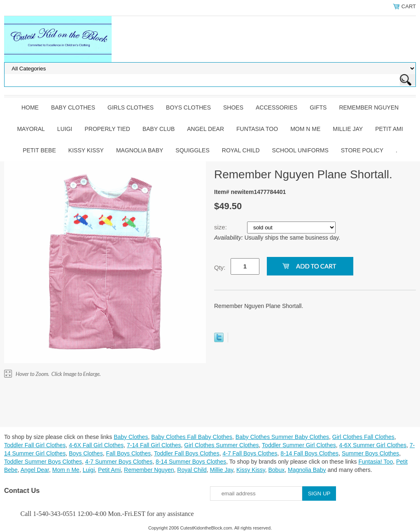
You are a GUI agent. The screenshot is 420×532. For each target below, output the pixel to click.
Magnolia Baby (140, 150)
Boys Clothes (188, 107)
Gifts (318, 107)
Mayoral (31, 129)
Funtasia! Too (376, 462)
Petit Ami (389, 129)
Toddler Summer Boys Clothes (43, 462)
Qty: (220, 267)
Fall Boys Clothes (128, 453)
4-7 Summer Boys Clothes (119, 462)
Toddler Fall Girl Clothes (35, 445)
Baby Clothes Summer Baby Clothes (282, 437)
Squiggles (192, 150)
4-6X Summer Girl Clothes (373, 445)
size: (221, 227)
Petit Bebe (39, 150)
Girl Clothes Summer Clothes (221, 445)
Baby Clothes (73, 107)
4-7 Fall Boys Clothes (250, 453)
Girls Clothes (131, 107)
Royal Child (241, 150)
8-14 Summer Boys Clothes (191, 462)
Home (30, 107)
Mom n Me (305, 129)
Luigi (65, 129)
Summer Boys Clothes (370, 453)
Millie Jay (348, 129)
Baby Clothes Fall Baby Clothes (192, 437)
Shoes (233, 107)
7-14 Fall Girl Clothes (154, 445)
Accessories (276, 107)
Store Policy (362, 150)
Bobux (276, 470)
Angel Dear (205, 129)
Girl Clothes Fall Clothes (363, 437)
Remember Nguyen (369, 107)
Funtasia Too (257, 129)
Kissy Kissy (86, 150)
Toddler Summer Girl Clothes (299, 445)
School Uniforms (300, 150)
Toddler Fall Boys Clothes (187, 453)
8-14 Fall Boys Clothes (309, 453)
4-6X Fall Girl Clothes (96, 445)
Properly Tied (107, 129)
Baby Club (159, 129)
